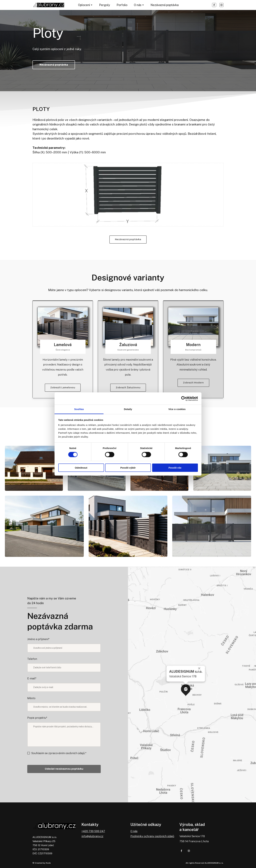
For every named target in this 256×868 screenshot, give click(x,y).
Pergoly (105, 5)
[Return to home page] (49, 5)
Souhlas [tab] (79, 409)
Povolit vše (175, 468)
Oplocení (84, 5)
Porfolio (122, 5)
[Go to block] (63, 327)
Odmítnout (81, 468)
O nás (138, 5)
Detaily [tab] (128, 409)
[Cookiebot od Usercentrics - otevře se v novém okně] (184, 398)
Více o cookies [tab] (177, 409)
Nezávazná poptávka (165, 5)
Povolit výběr (128, 468)
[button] (214, 5)
